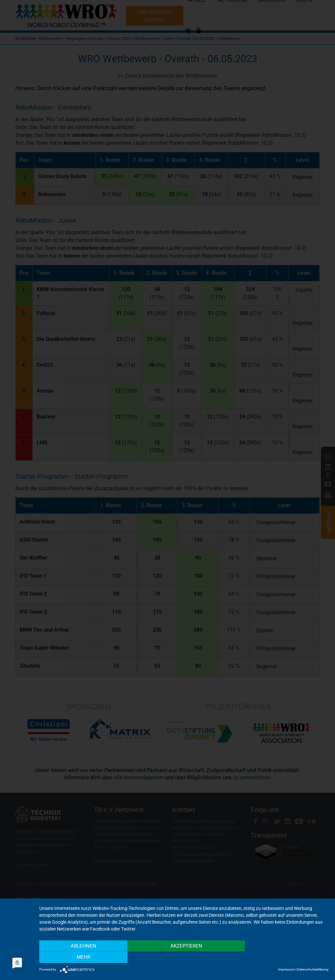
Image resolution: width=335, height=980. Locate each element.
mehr (285, 957)
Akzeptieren (184, 957)
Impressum (286, 969)
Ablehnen (83, 957)
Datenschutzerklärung (313, 969)
